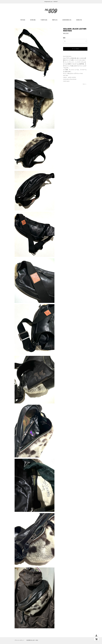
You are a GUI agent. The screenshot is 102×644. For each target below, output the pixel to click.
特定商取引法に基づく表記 (32, 640)
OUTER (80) (33, 20)
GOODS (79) (79, 20)
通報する (84, 84)
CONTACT (56, 2)
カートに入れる (75, 49)
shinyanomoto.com (48, 2)
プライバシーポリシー (19, 640)
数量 (64, 38)
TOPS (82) (23, 20)
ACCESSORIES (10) (67, 20)
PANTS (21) (55, 20)
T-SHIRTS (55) (44, 20)
